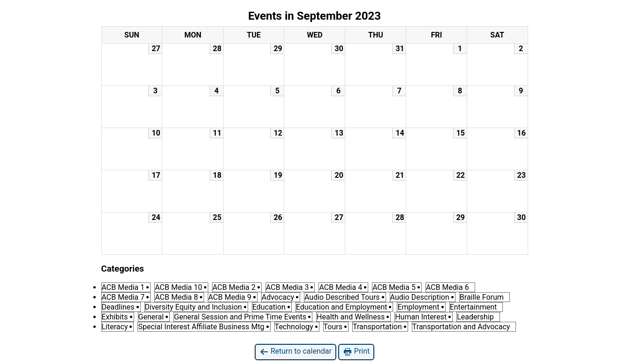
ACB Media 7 (123, 297)
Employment (418, 307)
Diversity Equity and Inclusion (193, 307)
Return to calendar (296, 352)
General (151, 317)
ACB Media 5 (394, 287)
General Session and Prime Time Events (240, 317)
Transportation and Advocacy (461, 327)
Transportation (377, 327)
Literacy (115, 327)
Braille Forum (482, 297)
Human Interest (421, 317)
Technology (294, 327)
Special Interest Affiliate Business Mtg (201, 327)
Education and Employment (342, 307)
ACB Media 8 (176, 297)
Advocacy (278, 297)
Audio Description (420, 297)
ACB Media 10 (178, 287)
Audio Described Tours (342, 297)
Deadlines (118, 307)
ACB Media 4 (341, 287)
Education (269, 307)
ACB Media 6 (447, 287)
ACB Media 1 (123, 287)
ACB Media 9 (230, 297)
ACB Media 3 (288, 287)
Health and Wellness (351, 317)
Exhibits (115, 317)
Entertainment (474, 307)
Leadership (475, 317)
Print (356, 352)
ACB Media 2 (234, 287)
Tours (333, 327)
